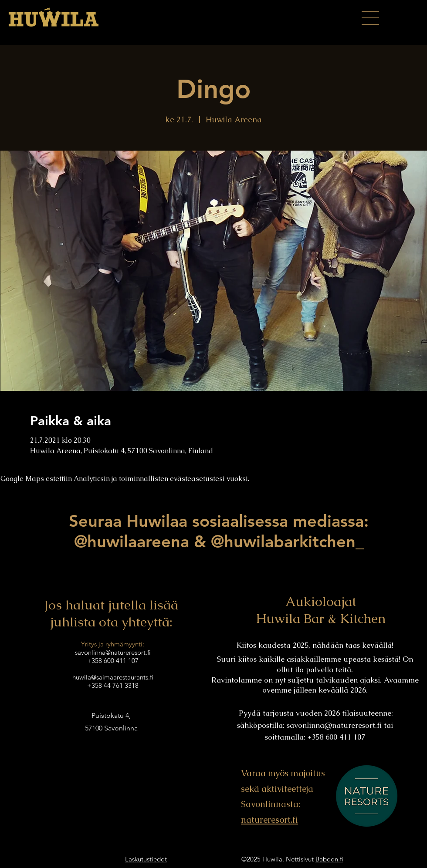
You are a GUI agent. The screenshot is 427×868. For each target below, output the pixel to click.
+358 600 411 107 (113, 661)
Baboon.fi (329, 859)
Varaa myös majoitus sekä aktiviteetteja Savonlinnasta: (283, 789)
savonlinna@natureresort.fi (334, 725)
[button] (370, 18)
